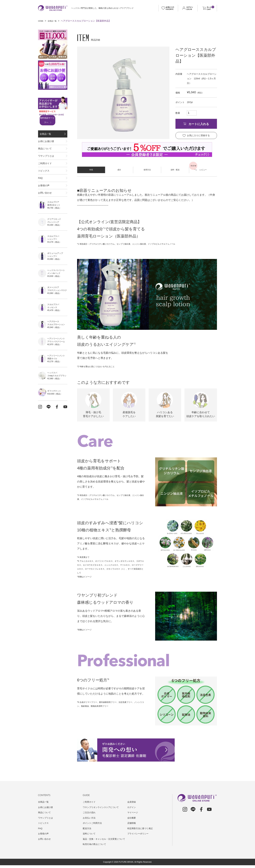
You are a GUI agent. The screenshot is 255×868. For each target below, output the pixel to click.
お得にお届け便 (46, 145)
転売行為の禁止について (95, 847)
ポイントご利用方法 (93, 823)
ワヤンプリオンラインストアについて (102, 807)
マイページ (133, 812)
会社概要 (132, 818)
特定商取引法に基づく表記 (141, 828)
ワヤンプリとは (46, 165)
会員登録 (132, 802)
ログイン (132, 807)
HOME (41, 21)
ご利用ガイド (45, 175)
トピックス (44, 185)
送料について (90, 834)
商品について (45, 155)
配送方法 (87, 828)
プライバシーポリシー (139, 834)
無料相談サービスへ (51, 120)
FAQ (40, 195)
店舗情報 (132, 823)
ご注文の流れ (90, 812)
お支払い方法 (90, 818)
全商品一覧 (55, 21)
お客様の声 (44, 204)
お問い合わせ (45, 214)
